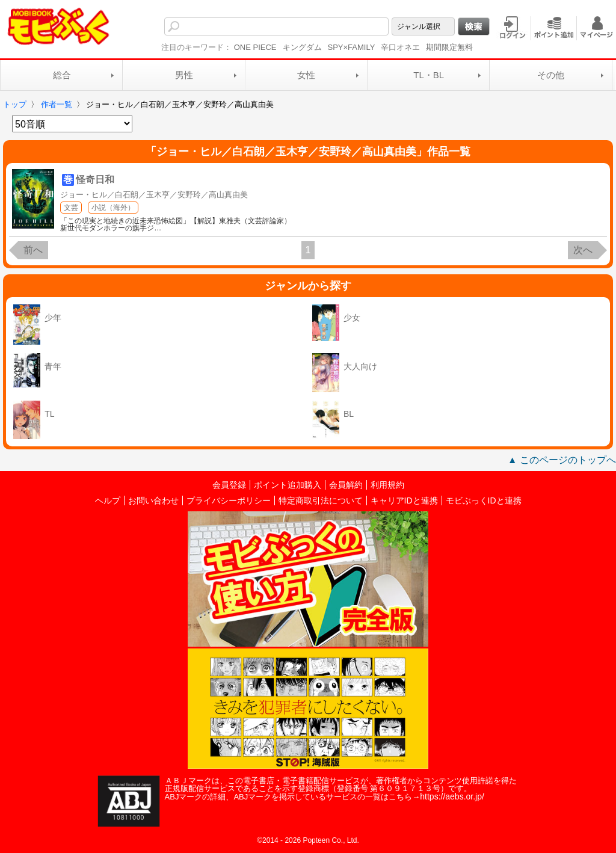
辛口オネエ (400, 47)
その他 (551, 75)
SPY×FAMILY (352, 47)
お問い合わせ (153, 500)
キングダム (302, 47)
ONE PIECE (255, 47)
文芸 (71, 208)
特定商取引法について (321, 500)
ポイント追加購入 (288, 485)
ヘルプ (108, 500)
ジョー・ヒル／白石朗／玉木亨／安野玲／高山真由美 (154, 195)
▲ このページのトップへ (562, 460)
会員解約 (346, 485)
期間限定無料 (449, 47)
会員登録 (229, 485)
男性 (184, 75)
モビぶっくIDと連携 (484, 500)
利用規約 (387, 485)
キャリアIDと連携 (404, 500)
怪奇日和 (95, 180)
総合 (62, 75)
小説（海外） (113, 208)
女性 (306, 75)
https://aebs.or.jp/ (452, 796)
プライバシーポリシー (229, 500)
